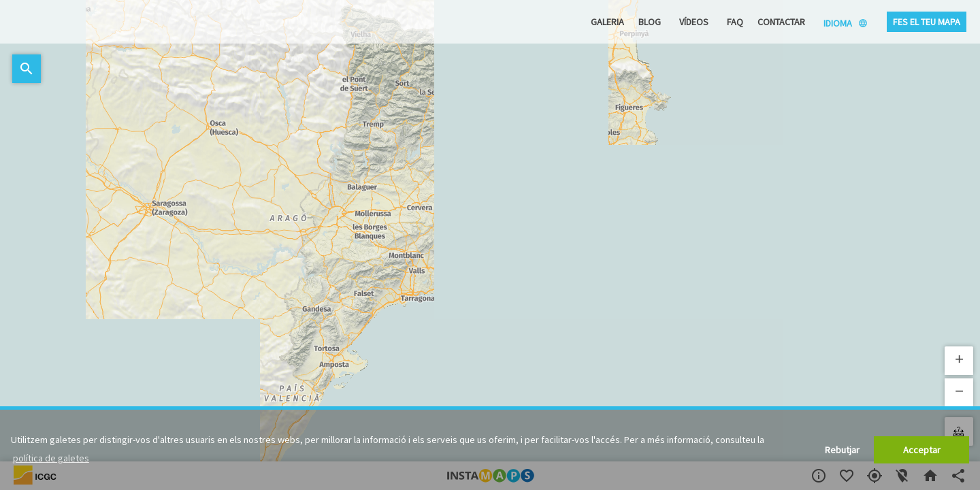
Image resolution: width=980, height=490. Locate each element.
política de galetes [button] (51, 458)
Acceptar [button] (922, 450)
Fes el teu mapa (927, 22)
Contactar (781, 22)
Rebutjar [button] (842, 450)
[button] (959, 361)
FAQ (735, 22)
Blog (650, 22)
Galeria (607, 22)
